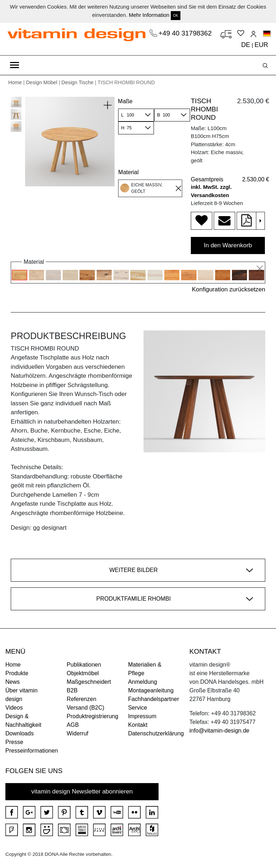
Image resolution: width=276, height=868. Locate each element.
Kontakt (138, 725)
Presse (14, 742)
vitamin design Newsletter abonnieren (82, 791)
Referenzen (81, 699)
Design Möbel (42, 82)
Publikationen (84, 665)
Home (15, 82)
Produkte (17, 673)
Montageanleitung (151, 690)
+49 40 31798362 (186, 33)
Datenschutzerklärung (156, 733)
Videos (14, 708)
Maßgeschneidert (89, 682)
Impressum (142, 716)
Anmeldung (143, 682)
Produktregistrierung (92, 716)
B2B (72, 690)
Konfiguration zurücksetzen (229, 289)
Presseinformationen (32, 751)
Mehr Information (149, 15)
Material (128, 172)
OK (175, 16)
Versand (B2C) (85, 708)
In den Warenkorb (228, 245)
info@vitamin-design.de (219, 731)
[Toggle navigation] (14, 65)
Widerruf (77, 733)
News (13, 682)
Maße (125, 101)
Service (138, 708)
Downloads (20, 733)
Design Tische (78, 82)
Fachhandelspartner (154, 699)
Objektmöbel (83, 673)
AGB (73, 725)
